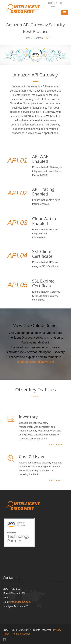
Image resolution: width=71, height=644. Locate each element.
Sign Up (53, 3)
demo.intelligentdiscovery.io (35, 362)
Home (27, 38)
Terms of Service (21, 634)
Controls (38, 38)
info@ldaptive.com (21, 602)
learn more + (56, 444)
